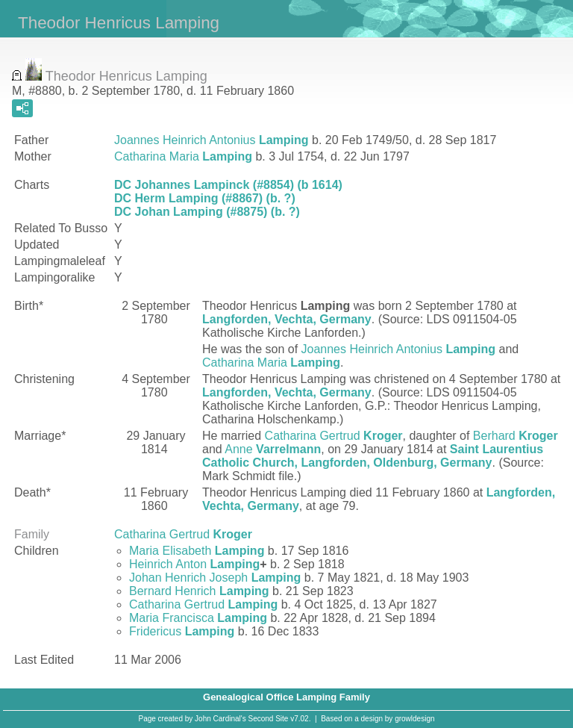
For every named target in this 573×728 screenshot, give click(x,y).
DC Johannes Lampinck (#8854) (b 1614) (228, 185)
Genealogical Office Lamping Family (286, 697)
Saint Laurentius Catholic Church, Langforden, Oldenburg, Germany (373, 456)
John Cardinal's (220, 719)
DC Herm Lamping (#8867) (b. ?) (205, 198)
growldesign (414, 719)
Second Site (269, 719)
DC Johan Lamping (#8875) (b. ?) (207, 212)
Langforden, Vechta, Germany (287, 319)
